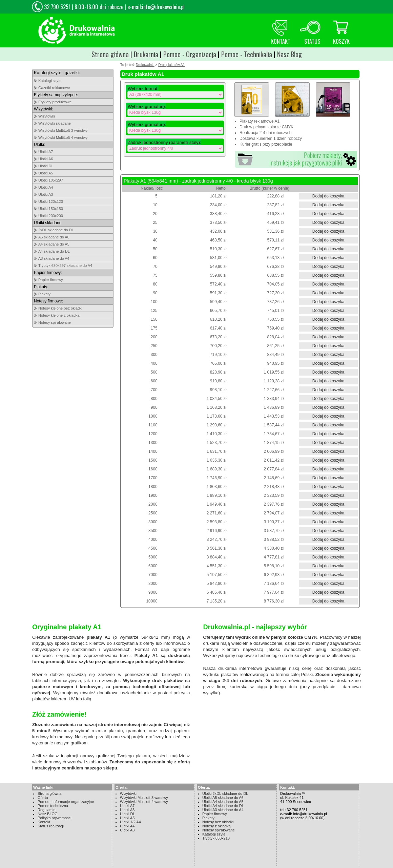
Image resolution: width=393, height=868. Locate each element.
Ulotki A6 (46, 159)
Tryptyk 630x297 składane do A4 (65, 266)
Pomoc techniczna (53, 806)
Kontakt (44, 822)
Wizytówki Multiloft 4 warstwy (144, 802)
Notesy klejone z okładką (59, 315)
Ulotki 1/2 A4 (130, 822)
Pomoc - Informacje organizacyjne (66, 802)
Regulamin (47, 810)
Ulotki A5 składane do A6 (223, 798)
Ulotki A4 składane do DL (223, 806)
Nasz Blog (289, 54)
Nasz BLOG (48, 814)
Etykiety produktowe (55, 102)
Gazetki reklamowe (54, 88)
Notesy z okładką (216, 826)
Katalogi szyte (50, 81)
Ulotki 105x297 (51, 180)
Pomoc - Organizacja (190, 54)
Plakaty (44, 294)
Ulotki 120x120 (51, 202)
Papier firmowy (51, 280)
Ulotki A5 (46, 173)
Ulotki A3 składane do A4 (223, 810)
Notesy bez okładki (218, 822)
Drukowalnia (145, 65)
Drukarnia (146, 54)
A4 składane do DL (54, 251)
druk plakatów (167, 681)
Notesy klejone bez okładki (60, 308)
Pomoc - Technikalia (247, 54)
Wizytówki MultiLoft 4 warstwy (63, 137)
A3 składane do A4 (54, 258)
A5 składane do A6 (54, 237)
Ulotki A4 (46, 187)
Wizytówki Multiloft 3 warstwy (144, 798)
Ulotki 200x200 (51, 216)
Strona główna (110, 54)
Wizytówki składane (55, 123)
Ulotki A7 (46, 152)
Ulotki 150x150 (51, 209)
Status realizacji (51, 826)
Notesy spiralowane (55, 322)
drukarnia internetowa (240, 668)
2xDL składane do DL (56, 230)
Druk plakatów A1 (171, 65)
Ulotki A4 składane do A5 (223, 802)
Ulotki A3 (46, 194)
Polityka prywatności (55, 818)
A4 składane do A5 (54, 244)
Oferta (43, 798)
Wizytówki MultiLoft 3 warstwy (63, 130)
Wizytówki (47, 116)
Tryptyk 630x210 (216, 838)
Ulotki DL (46, 166)
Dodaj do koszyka (328, 196)
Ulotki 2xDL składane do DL (225, 793)
